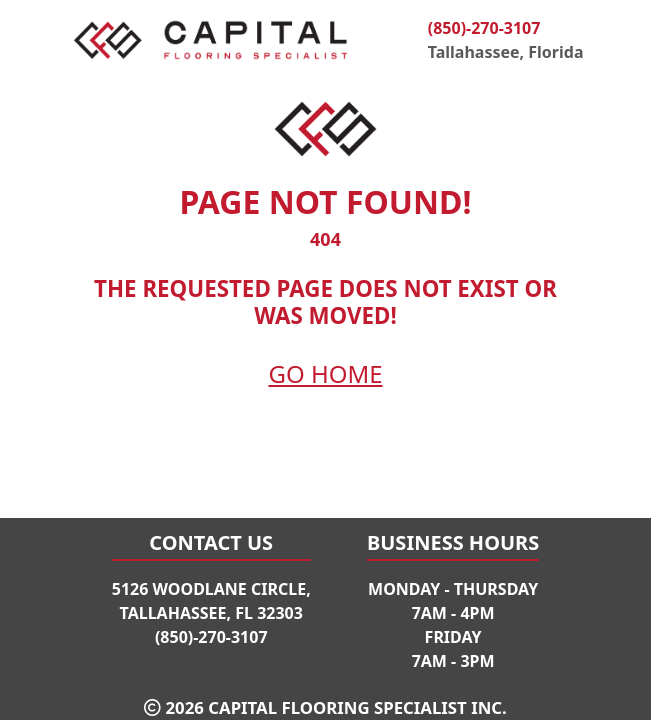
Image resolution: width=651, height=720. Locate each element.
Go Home (325, 373)
